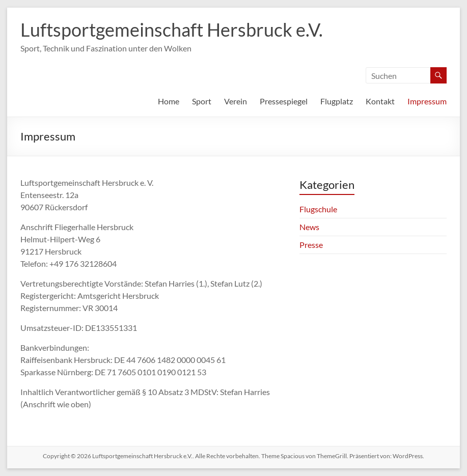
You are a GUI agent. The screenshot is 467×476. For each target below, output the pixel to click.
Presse (311, 245)
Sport (202, 101)
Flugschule (318, 209)
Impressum (427, 101)
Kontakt (380, 101)
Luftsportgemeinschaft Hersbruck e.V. (172, 30)
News (309, 227)
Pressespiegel (284, 101)
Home (169, 101)
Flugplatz (337, 101)
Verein (236, 101)
